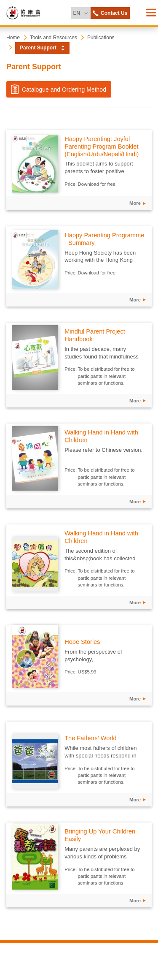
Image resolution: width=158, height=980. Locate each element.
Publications (101, 38)
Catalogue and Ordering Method (58, 89)
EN (82, 12)
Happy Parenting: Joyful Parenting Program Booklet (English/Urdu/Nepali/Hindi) (102, 147)
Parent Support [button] (38, 48)
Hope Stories (82, 642)
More (135, 203)
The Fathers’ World (90, 738)
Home (13, 38)
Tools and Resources (54, 38)
